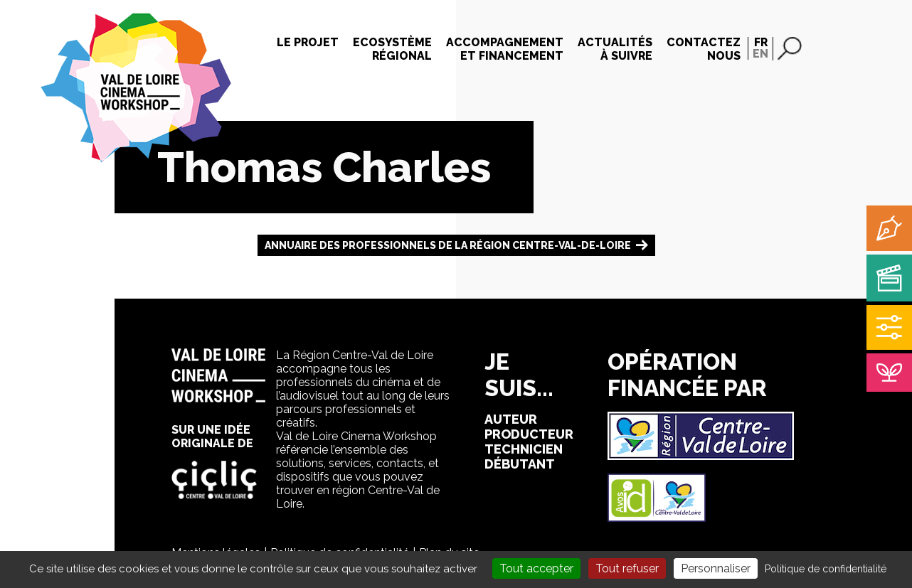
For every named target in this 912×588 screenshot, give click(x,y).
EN (760, 54)
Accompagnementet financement (505, 49)
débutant (520, 464)
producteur (529, 434)
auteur (511, 419)
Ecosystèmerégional (392, 49)
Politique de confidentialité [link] (826, 569)
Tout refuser (627, 568)
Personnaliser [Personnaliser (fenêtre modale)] (716, 568)
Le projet (308, 42)
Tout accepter (536, 568)
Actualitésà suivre (615, 49)
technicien (524, 449)
